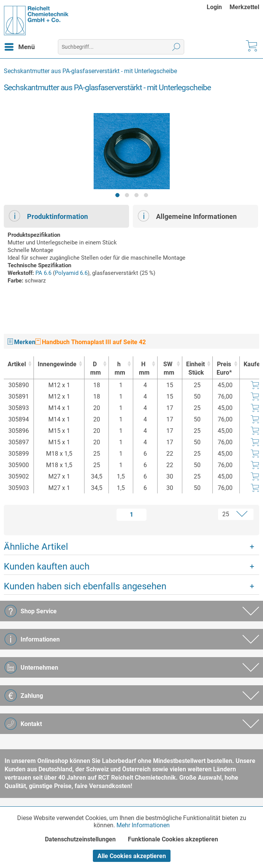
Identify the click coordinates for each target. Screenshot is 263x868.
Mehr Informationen (143, 825)
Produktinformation (48, 216)
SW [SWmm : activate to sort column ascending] (168, 369)
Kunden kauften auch (47, 566)
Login (214, 7)
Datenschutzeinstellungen (80, 839)
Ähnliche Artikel (36, 547)
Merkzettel (244, 7)
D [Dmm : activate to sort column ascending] (95, 369)
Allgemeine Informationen (187, 216)
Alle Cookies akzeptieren (132, 856)
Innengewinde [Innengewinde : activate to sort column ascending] (57, 364)
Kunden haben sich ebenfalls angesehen (85, 586)
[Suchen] (176, 47)
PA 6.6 (43, 273)
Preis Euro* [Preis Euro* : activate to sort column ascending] (224, 368)
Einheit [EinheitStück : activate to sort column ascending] (195, 369)
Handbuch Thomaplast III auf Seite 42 (91, 342)
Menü (20, 46)
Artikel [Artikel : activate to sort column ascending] (17, 364)
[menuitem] (218, 7)
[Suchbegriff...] (121, 47)
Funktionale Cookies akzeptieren (173, 839)
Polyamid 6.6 (71, 273)
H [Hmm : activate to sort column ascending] (143, 369)
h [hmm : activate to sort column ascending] (119, 369)
